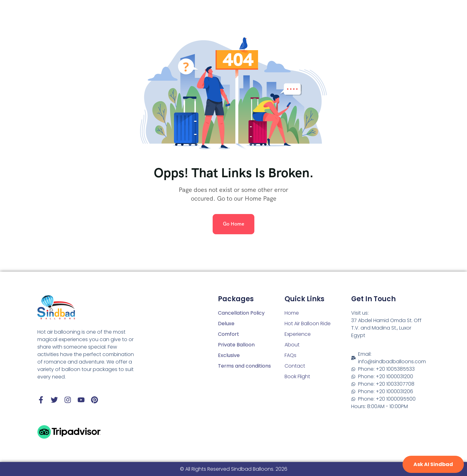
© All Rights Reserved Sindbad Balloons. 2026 (234, 469)
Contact (295, 366)
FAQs (290, 355)
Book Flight (297, 376)
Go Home (233, 224)
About (292, 345)
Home (292, 313)
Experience (298, 334)
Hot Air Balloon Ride (308, 324)
